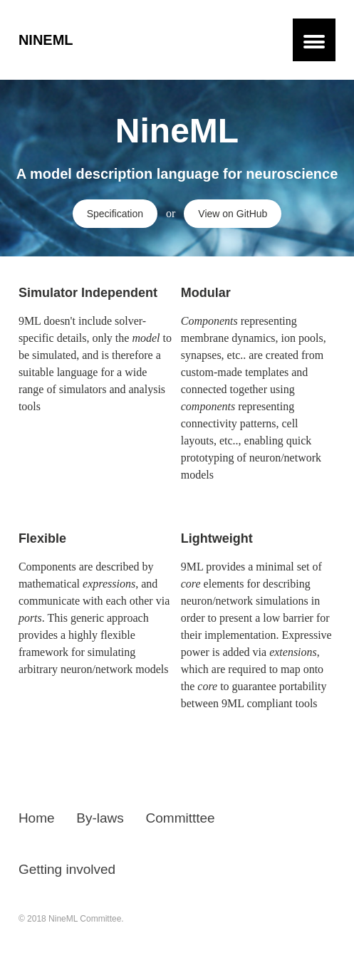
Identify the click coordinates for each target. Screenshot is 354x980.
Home (37, 818)
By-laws (100, 818)
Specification (115, 214)
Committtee (181, 818)
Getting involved (67, 869)
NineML (46, 40)
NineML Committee (85, 919)
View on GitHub (233, 214)
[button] (314, 40)
